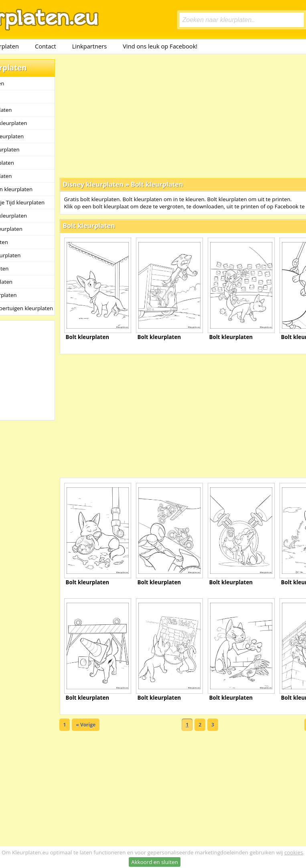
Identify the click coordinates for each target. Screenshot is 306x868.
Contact (46, 46)
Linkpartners (90, 46)
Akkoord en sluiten (154, 862)
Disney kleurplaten (93, 184)
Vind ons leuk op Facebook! (160, 46)
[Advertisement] (158, 115)
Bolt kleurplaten (157, 184)
